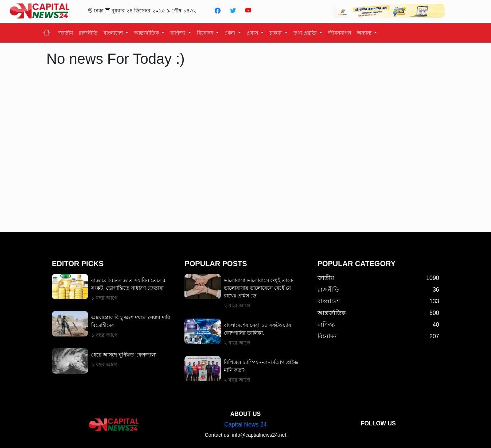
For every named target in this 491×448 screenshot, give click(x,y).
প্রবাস (253, 33)
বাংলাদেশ (114, 33)
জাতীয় (66, 33)
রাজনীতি (88, 33)
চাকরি (276, 33)
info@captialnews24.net (259, 435)
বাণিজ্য (178, 33)
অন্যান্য (365, 33)
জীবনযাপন (340, 33)
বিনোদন (206, 33)
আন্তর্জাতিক (147, 33)
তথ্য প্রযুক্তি (306, 33)
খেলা (231, 33)
